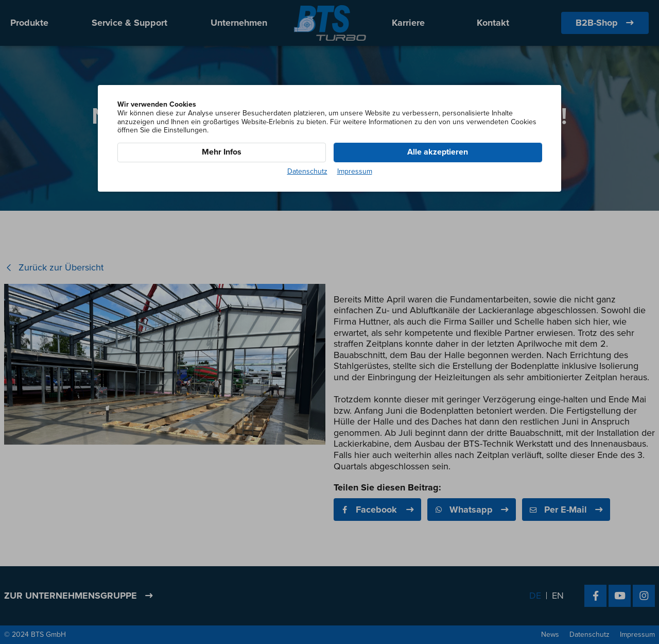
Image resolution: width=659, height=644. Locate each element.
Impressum (355, 172)
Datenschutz (307, 172)
